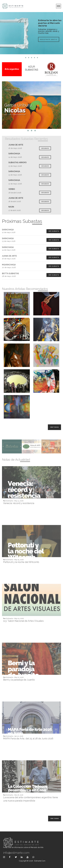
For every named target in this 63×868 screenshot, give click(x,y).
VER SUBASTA (45, 148)
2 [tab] (29, 58)
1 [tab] (26, 58)
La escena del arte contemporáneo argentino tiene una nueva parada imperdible (31, 807)
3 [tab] (31, 58)
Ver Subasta (54, 231)
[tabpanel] (31, 33)
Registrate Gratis (49, 39)
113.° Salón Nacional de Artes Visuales (23, 629)
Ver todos (54, 427)
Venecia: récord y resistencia (19, 511)
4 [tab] (34, 58)
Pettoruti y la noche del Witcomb (21, 570)
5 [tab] (37, 58)
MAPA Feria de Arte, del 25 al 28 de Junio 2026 (28, 747)
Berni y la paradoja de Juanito (19, 688)
